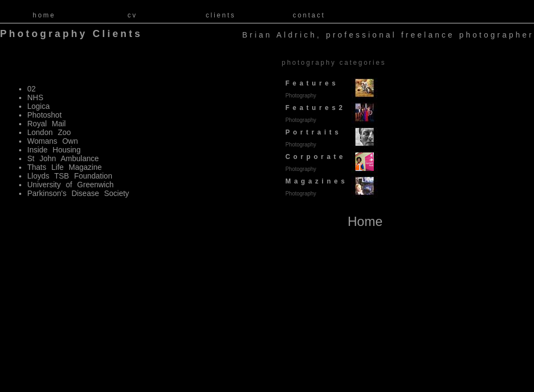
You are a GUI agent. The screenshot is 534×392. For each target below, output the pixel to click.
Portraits (312, 138)
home (44, 15)
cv (132, 15)
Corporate (314, 163)
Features (310, 89)
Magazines (315, 187)
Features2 (314, 114)
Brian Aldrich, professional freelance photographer (388, 35)
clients (220, 15)
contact (309, 15)
